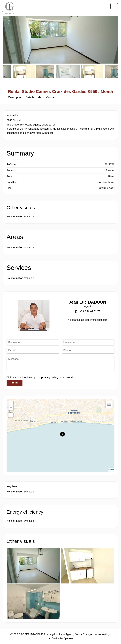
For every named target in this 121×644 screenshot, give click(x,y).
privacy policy (50, 378)
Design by (62, 639)
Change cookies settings (97, 634)
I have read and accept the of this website (43, 378)
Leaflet (111, 470)
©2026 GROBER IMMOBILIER (28, 634)
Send (14, 383)
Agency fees (73, 634)
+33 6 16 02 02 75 (90, 311)
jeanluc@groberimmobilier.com (90, 320)
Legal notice (56, 634)
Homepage (10, 10)
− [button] (11, 408)
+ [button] (11, 403)
